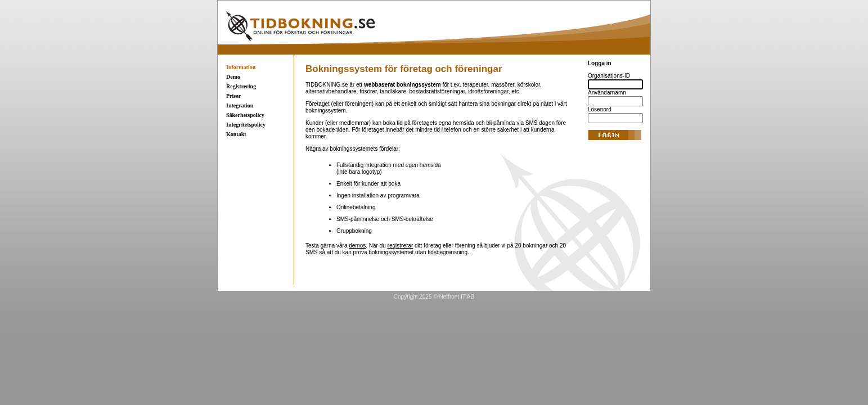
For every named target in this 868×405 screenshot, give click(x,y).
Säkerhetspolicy (245, 115)
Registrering (241, 86)
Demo (233, 77)
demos (357, 246)
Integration (240, 105)
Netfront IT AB (457, 297)
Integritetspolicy (246, 125)
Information (241, 67)
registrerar (401, 246)
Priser (233, 96)
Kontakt (236, 134)
